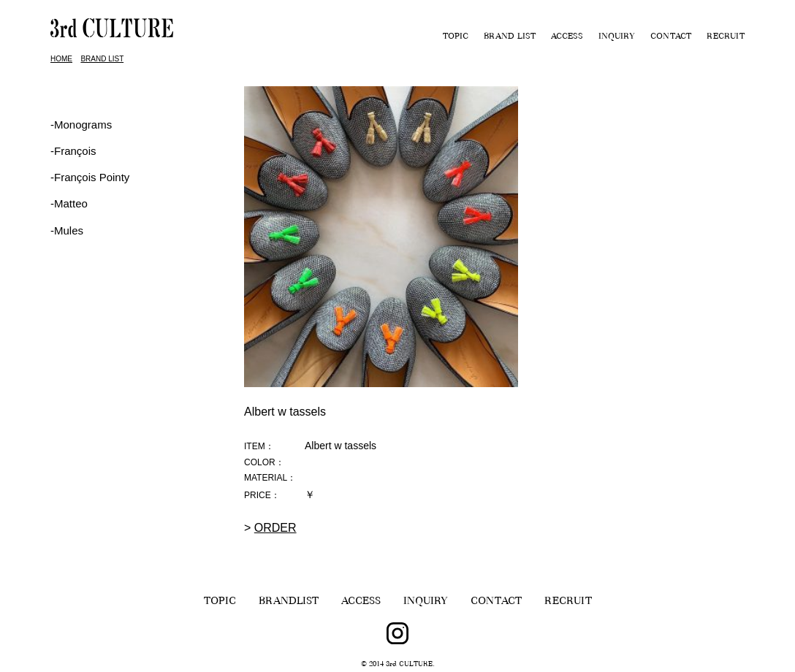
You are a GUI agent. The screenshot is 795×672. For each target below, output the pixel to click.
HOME (61, 59)
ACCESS (567, 37)
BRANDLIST (289, 602)
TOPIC (456, 37)
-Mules (67, 230)
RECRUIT (726, 37)
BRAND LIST (510, 37)
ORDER (275, 528)
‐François (73, 151)
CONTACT (671, 37)
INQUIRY (617, 37)
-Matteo (69, 203)
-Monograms (81, 125)
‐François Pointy (90, 177)
